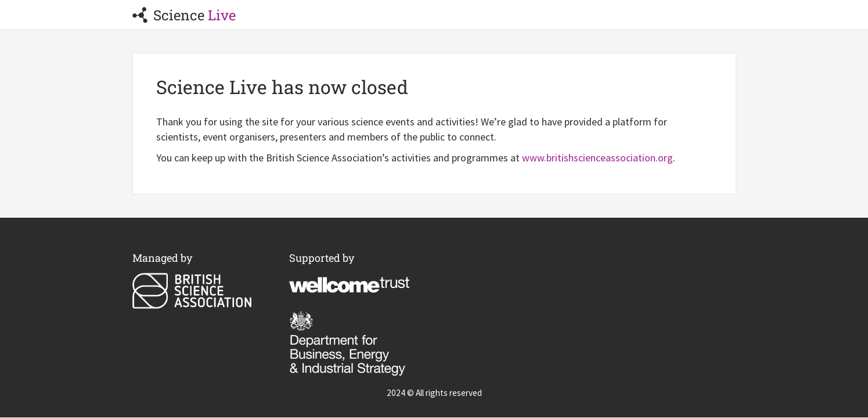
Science (184, 15)
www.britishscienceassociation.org (597, 158)
